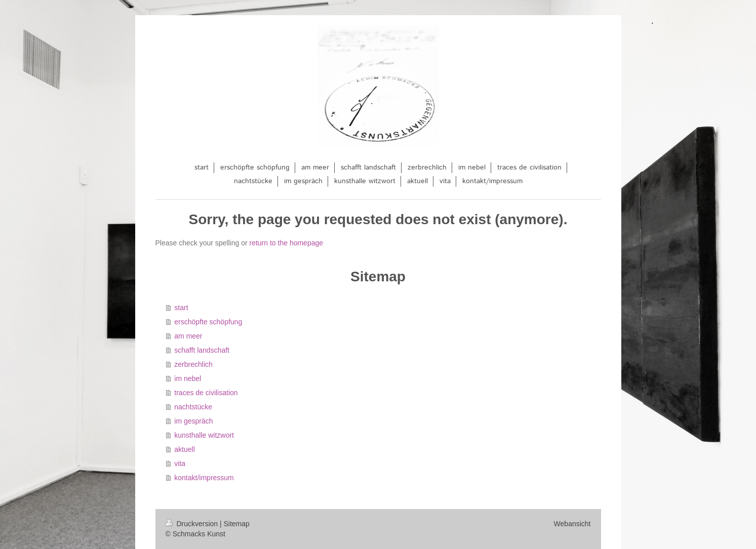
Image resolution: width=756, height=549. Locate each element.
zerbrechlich (193, 364)
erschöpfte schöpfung (208, 322)
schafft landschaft (202, 350)
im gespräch (193, 421)
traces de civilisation (206, 393)
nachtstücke (193, 407)
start (181, 308)
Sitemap (237, 524)
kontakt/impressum (204, 478)
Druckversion (193, 524)
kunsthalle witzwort (204, 435)
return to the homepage (287, 243)
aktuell (184, 449)
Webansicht (572, 524)
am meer (188, 336)
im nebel (188, 378)
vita (180, 463)
